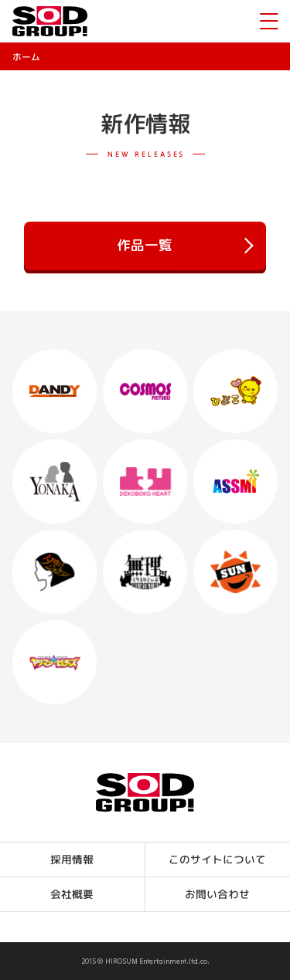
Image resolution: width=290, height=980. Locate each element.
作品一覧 (185, 246)
